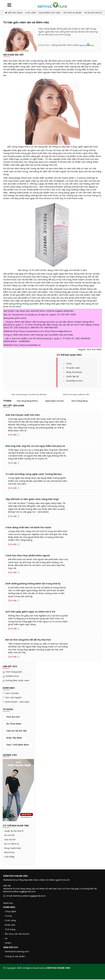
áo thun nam (14, 725)
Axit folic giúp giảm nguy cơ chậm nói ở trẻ (30, 612)
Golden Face (12, 677)
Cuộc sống (31, 13)
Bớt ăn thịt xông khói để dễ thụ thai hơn (28, 641)
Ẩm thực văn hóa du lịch (17, 935)
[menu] (9, 6)
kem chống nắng (73, 286)
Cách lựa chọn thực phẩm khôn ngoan (28, 556)
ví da (69, 364)
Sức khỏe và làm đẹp (72, 13)
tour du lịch (13, 718)
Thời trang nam (14, 673)
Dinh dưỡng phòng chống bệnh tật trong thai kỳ (33, 584)
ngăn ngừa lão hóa (55, 401)
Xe (6, 939)
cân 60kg (9, 857)
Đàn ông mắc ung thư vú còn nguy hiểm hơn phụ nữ (35, 446)
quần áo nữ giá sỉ (14, 832)
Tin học (9, 917)
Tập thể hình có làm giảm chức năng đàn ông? (32, 500)
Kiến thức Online (14, 13)
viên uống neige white (19, 147)
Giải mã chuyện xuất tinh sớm (76, 395)
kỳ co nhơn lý (12, 845)
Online (8, 944)
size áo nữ (10, 840)
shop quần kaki (13, 849)
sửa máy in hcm (74, 381)
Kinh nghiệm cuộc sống (50, 13)
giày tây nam (14, 739)
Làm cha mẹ (12, 694)
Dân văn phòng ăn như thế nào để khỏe (29, 395)
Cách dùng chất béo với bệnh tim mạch (28, 528)
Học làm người (13, 698)
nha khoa (9, 853)
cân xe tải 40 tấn (16, 732)
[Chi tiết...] (14, 435)
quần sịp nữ (73, 377)
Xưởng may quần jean (17, 681)
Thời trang (10, 930)
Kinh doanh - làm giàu (17, 703)
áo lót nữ (9, 836)
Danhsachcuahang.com (17, 952)
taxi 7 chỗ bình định (18, 746)
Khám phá (10, 926)
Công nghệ (10, 912)
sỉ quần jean (73, 368)
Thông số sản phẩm (15, 957)
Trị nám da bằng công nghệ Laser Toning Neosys (34, 474)
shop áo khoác (74, 372)
